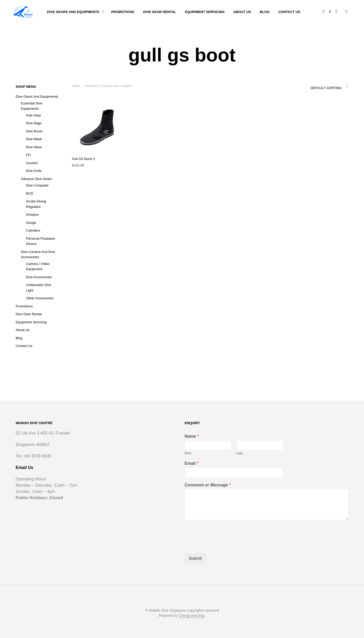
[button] (327, 12)
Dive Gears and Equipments (73, 12)
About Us (242, 12)
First (188, 453)
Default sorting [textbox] (326, 88)
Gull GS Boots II (83, 159)
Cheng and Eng (192, 616)
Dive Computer (37, 185)
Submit (195, 558)
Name (192, 436)
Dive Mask (34, 139)
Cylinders (33, 230)
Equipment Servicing (205, 12)
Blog (265, 12)
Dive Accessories (39, 277)
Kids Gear (34, 115)
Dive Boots (34, 131)
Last (240, 453)
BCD (30, 193)
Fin (28, 155)
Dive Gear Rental (160, 12)
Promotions (123, 12)
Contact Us (289, 12)
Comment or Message (208, 485)
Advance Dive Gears (36, 179)
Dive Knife (34, 171)
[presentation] (224, 545)
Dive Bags (34, 123)
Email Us (24, 467)
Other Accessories (40, 298)
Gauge (31, 223)
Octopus (32, 215)
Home (76, 86)
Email (192, 463)
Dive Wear (34, 147)
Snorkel (32, 163)
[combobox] (318, 86)
